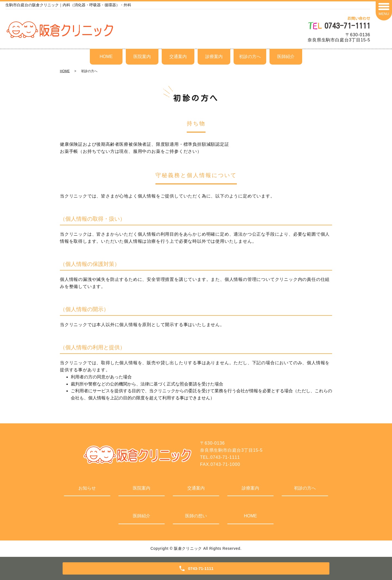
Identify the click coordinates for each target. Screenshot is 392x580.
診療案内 (214, 57)
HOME (106, 57)
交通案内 (178, 57)
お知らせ (87, 488)
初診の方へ (250, 57)
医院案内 (142, 57)
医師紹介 (286, 57)
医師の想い (196, 516)
